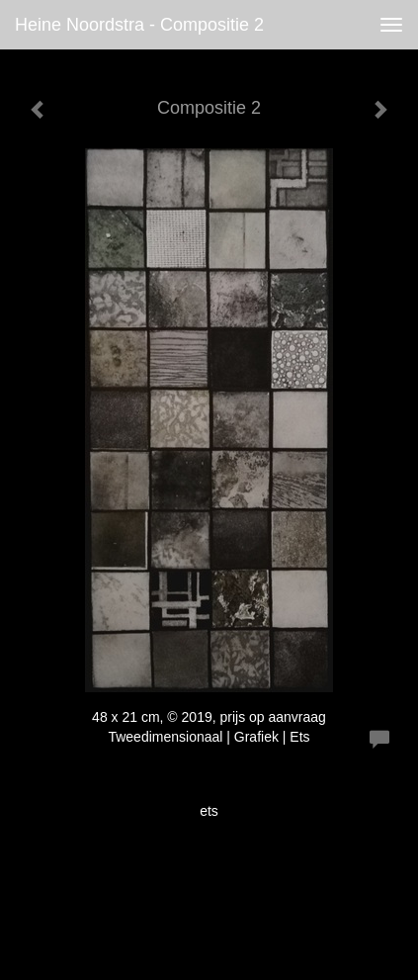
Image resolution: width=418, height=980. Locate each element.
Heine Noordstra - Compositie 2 (139, 25)
